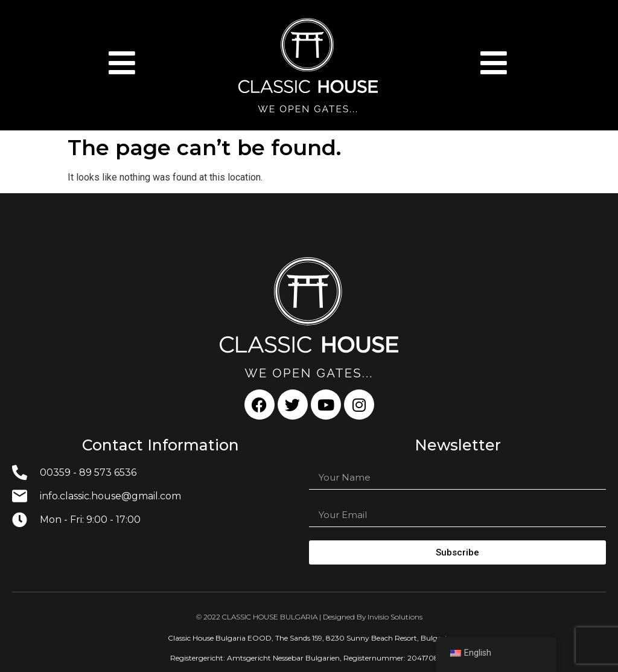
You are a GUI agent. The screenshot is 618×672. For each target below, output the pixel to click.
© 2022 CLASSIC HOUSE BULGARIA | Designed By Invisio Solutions (309, 617)
